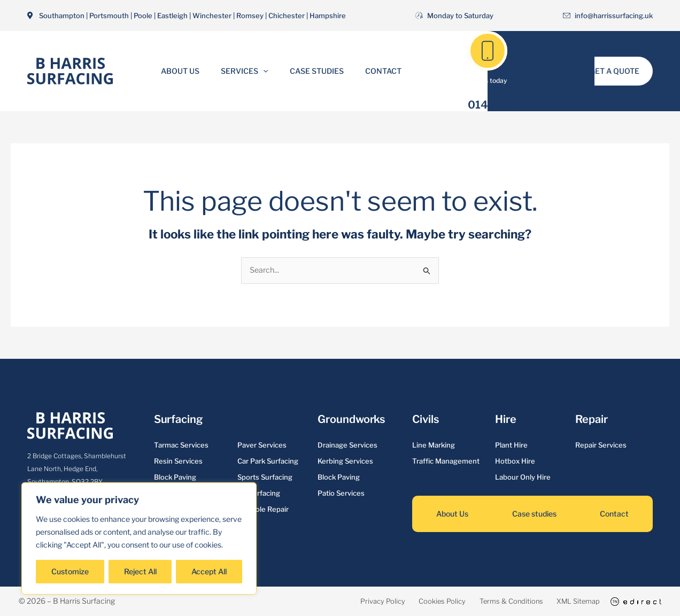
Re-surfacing (259, 494)
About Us (190, 71)
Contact (374, 71)
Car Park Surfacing (268, 461)
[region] (139, 538)
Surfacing (178, 420)
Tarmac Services (181, 445)
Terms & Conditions (486, 601)
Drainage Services (347, 445)
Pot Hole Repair (263, 510)
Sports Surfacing (265, 478)
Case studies (534, 514)
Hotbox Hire (515, 461)
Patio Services (341, 494)
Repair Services (601, 445)
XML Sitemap (566, 601)
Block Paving (175, 478)
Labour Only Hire (523, 478)
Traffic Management (446, 461)
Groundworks (351, 420)
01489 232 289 (509, 105)
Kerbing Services (345, 461)
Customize (70, 571)
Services (248, 71)
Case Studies (314, 71)
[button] (266, 71)
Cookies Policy (404, 601)
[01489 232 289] (488, 51)
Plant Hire (511, 445)
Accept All (209, 571)
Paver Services (262, 445)
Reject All (140, 571)
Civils (425, 420)
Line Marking (434, 445)
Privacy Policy (333, 601)
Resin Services (178, 461)
